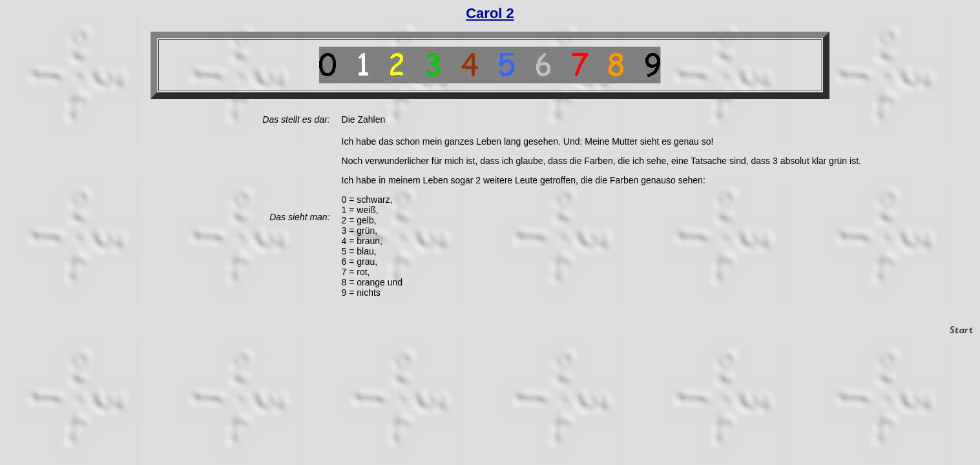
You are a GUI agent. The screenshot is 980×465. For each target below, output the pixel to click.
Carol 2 (490, 13)
